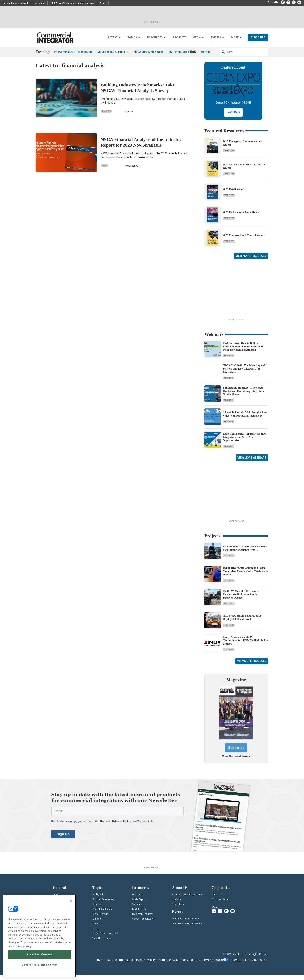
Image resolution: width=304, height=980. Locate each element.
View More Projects (252, 666)
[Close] (71, 901)
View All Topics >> (102, 944)
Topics (132, 38)
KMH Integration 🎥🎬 (182, 52)
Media (197, 38)
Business (97, 910)
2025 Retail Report (234, 195)
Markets (97, 924)
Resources (155, 38)
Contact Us (217, 900)
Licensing (177, 905)
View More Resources (251, 261)
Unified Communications (105, 939)
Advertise (39, 3)
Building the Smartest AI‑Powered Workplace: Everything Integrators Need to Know (243, 396)
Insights (106, 116)
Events (216, 38)
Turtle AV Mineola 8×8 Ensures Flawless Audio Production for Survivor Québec (241, 600)
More (235, 38)
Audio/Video (99, 900)
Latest (113, 38)
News (104, 171)
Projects (180, 38)
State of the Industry (142, 919)
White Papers (139, 905)
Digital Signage (100, 919)
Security (97, 934)
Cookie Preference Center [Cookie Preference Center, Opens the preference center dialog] (39, 965)
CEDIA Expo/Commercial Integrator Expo (72, 3)
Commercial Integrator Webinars (188, 929)
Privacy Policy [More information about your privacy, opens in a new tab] (24, 946)
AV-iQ (103, 3)
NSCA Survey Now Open (149, 52)
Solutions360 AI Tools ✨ (113, 52)
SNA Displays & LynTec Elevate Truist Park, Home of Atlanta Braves (245, 554)
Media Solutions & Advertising (187, 900)
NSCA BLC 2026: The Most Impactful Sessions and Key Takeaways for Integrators (245, 374)
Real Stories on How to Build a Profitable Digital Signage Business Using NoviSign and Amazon (243, 352)
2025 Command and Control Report (244, 241)
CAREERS (112, 965)
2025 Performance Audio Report (242, 217)
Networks (97, 929)
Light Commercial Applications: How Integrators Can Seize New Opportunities (244, 442)
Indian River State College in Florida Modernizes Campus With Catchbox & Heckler (245, 577)
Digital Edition (139, 914)
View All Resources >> (143, 924)
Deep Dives (229, 156)
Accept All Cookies (39, 954)
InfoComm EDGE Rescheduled (73, 52)
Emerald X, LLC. (240, 959)
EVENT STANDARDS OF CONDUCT (176, 965)
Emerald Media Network (16, 3)
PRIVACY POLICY (257, 965)
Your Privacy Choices (209, 965)
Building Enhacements (104, 905)
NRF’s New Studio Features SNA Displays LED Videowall (242, 623)
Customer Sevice (220, 905)
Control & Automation (103, 914)
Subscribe (258, 37)
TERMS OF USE (239, 965)
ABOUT (101, 965)
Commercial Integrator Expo (186, 924)
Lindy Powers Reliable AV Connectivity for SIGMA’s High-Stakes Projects (245, 646)
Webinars (229, 361)
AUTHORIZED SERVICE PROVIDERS (137, 965)
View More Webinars (252, 463)
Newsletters (178, 910)
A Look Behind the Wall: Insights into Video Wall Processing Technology (245, 419)
